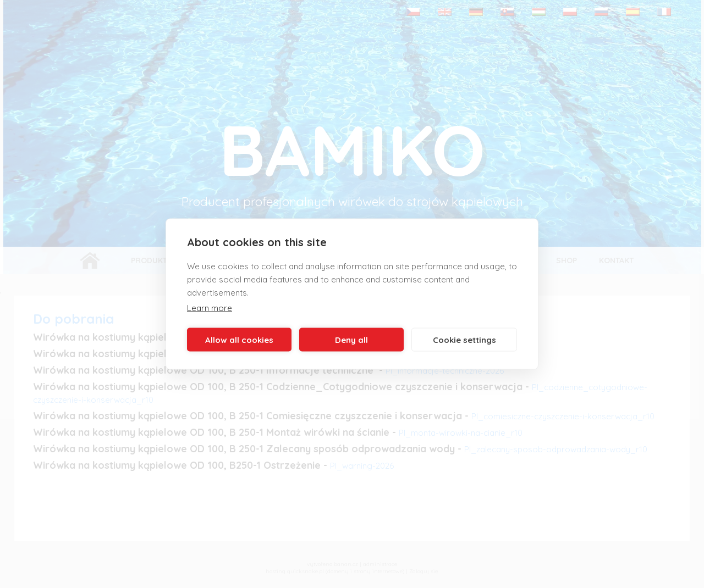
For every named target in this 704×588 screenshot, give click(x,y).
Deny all (351, 339)
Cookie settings (464, 339)
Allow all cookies (239, 339)
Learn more (210, 308)
